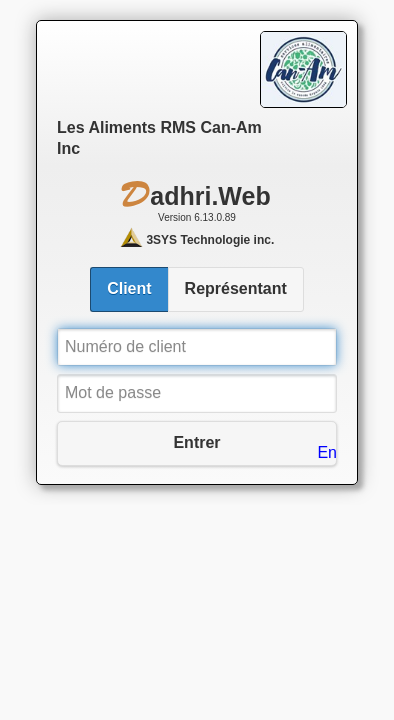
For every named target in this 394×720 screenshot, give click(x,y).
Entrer (196, 442)
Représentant (236, 288)
